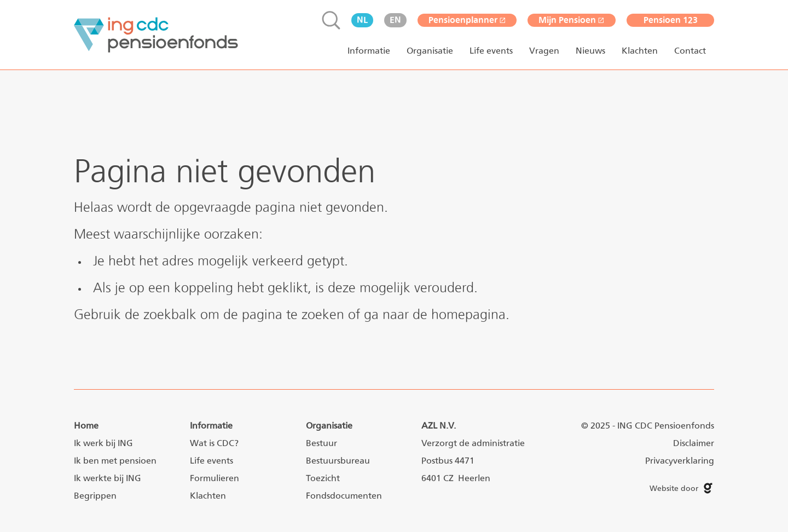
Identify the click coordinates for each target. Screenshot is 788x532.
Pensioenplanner (467, 20)
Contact (690, 51)
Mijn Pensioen (572, 20)
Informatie (369, 51)
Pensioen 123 (671, 20)
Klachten (640, 51)
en (395, 20)
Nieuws (590, 51)
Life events (491, 51)
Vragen (544, 51)
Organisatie (430, 51)
